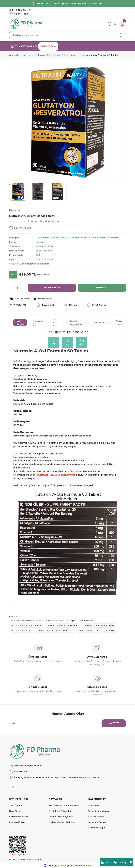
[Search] (68, 35)
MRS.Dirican (68, 475)
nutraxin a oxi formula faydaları (26, 625)
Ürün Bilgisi (20, 323)
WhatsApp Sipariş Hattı (117, 862)
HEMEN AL (102, 288)
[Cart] (123, 24)
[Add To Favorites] (68, 228)
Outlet (40, 475)
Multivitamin (42, 238)
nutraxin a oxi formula (22, 630)
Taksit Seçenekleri (76, 323)
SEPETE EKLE (52, 288)
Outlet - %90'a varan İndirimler (90, 238)
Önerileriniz (100, 323)
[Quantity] (17, 288)
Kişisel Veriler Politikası (62, 822)
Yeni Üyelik (16, 806)
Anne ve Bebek (97, 822)
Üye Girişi (15, 811)
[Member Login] (115, 24)
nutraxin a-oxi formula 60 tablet (26, 621)
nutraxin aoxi (110, 630)
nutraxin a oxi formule (88, 630)
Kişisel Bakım (96, 817)
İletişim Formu (18, 822)
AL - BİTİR (51, 475)
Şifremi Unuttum (19, 817)
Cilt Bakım (94, 806)
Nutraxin (40, 242)
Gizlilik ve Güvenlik (60, 811)
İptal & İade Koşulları (61, 817)
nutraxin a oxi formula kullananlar (99, 625)
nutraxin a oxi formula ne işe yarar (62, 625)
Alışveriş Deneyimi (121, 323)
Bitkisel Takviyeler (61, 238)
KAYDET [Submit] (114, 723)
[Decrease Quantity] (12, 288)
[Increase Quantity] (23, 288)
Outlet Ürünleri (49, 46)
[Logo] (26, 24)
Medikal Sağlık (97, 828)
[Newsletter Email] (66, 723)
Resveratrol (114, 238)
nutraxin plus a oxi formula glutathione (55, 630)
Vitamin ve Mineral (99, 811)
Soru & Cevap (57, 323)
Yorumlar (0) (38, 323)
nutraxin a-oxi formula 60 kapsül (61, 621)
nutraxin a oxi (87, 621)
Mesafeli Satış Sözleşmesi (64, 806)
